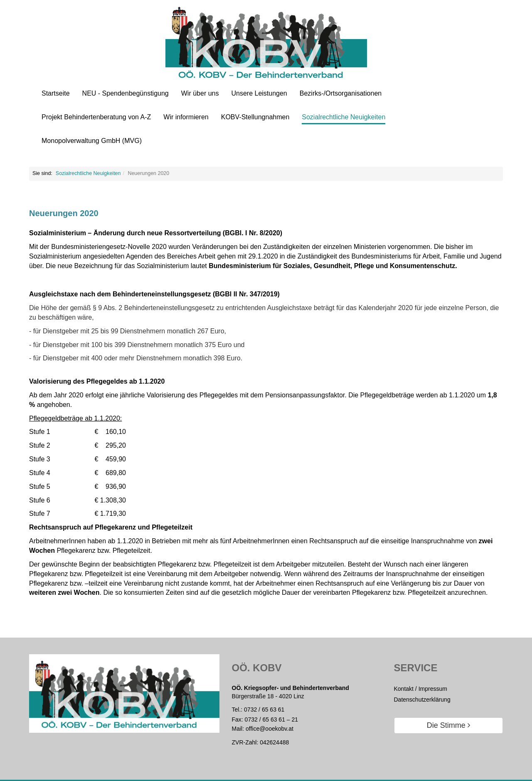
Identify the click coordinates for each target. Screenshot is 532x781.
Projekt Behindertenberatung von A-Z (96, 117)
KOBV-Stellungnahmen (255, 117)
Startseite (56, 93)
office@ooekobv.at (270, 729)
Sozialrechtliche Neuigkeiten (344, 117)
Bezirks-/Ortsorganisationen (341, 93)
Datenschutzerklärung (422, 700)
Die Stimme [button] (448, 725)
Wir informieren (186, 117)
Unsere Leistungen (259, 93)
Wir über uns (200, 93)
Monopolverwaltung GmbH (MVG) (92, 141)
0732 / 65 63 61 (264, 710)
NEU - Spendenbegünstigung (126, 93)
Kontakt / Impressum (421, 689)
